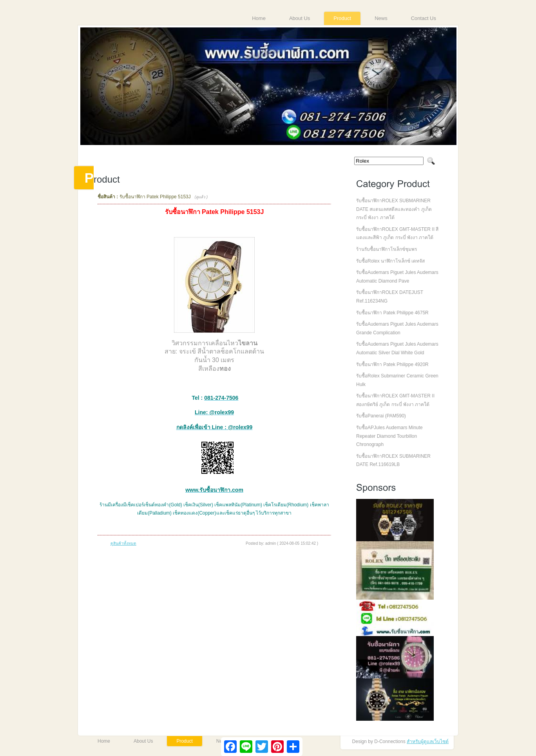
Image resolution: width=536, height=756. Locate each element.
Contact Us (424, 18)
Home (259, 18)
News (381, 18)
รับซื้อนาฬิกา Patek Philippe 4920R (392, 364)
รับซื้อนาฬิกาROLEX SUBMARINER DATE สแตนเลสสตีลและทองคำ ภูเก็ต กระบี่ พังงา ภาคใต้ (394, 209)
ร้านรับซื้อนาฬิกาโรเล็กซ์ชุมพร (387, 249)
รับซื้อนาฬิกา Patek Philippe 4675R (392, 313)
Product (342, 18)
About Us (300, 18)
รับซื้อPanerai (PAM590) (381, 416)
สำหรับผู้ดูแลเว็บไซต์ (428, 741)
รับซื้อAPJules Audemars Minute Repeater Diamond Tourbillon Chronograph (389, 436)
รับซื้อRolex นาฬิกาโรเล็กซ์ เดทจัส (390, 261)
